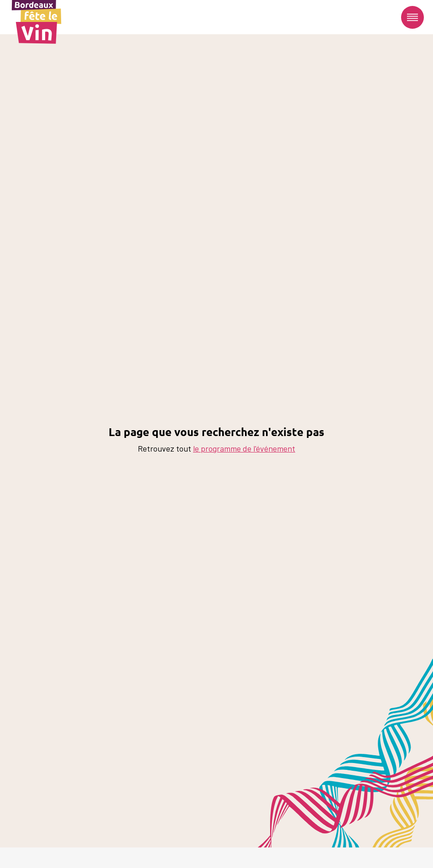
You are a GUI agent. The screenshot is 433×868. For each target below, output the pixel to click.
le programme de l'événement (244, 448)
